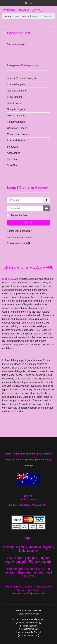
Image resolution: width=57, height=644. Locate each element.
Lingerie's (8, 279)
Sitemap (28, 465)
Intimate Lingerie (16, 84)
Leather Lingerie (16, 116)
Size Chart (13, 165)
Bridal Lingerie (15, 97)
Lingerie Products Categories (23, 78)
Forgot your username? (20, 237)
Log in (29, 223)
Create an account (18, 243)
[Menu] (53, 10)
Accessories (14, 153)
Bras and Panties (16, 140)
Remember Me (19, 215)
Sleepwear (13, 147)
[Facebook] (26, 3)
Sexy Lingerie (14, 103)
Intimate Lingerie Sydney (22, 10)
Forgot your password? (19, 231)
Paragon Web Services (28, 614)
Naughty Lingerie (16, 109)
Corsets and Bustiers (18, 134)
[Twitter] (31, 3)
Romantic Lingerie (17, 91)
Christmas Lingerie (17, 128)
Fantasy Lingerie (16, 122)
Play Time (12, 159)
